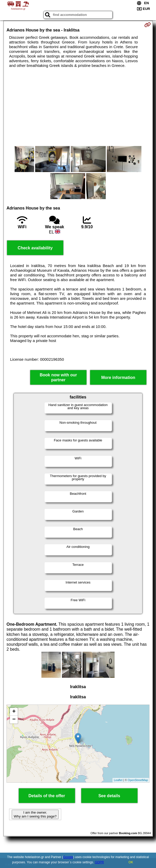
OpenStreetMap (138, 780)
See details (109, 796)
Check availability (35, 248)
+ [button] (14, 712)
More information (118, 378)
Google (68, 857)
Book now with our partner (58, 377)
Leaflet (118, 780)
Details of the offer (47, 796)
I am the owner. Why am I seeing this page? (35, 814)
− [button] (14, 720)
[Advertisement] (78, 107)
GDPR (99, 862)
